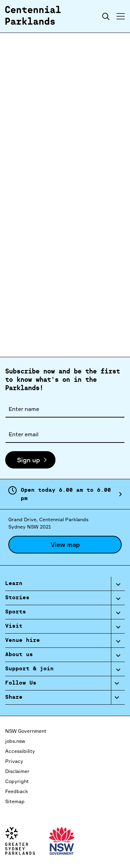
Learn (14, 584)
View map (65, 544)
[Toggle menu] (121, 16)
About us (19, 655)
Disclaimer (17, 771)
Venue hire (23, 641)
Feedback (17, 791)
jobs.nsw (15, 741)
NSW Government (26, 731)
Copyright (17, 781)
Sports (16, 612)
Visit (14, 626)
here (52, 329)
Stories (17, 598)
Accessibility (20, 751)
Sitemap (15, 801)
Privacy (14, 761)
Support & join (29, 669)
